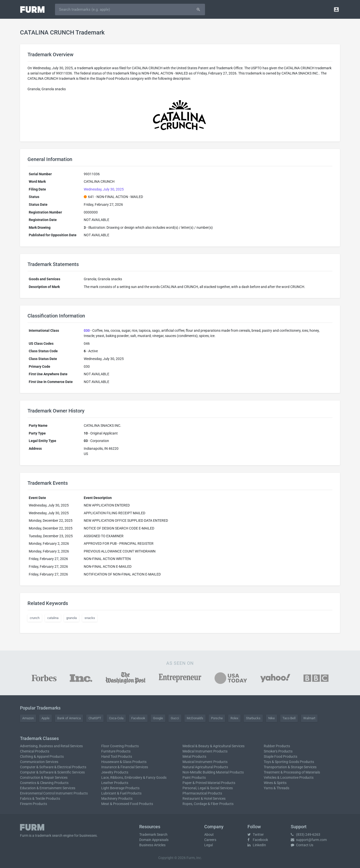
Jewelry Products (115, 772)
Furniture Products (116, 751)
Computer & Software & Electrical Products (53, 767)
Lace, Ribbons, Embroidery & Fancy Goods (134, 777)
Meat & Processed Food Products (127, 804)
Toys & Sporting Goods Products (289, 762)
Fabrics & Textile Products (40, 798)
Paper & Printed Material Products (209, 783)
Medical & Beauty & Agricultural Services (213, 746)
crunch (35, 618)
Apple (45, 718)
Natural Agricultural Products (205, 767)
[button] (336, 9)
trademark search (49, 835)
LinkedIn (257, 845)
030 (87, 330)
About (209, 834)
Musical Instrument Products (205, 762)
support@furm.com (309, 840)
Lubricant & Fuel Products (121, 793)
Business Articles (152, 845)
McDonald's (195, 718)
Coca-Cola (116, 718)
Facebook (138, 718)
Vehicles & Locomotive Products (289, 777)
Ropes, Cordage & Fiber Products (208, 804)
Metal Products (194, 756)
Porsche (217, 718)
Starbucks (253, 718)
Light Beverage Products (120, 788)
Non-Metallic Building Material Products (213, 772)
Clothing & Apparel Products (42, 756)
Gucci (175, 718)
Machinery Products (117, 798)
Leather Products (115, 783)
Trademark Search (153, 834)
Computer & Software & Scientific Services (52, 772)
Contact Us (302, 845)
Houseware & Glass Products (124, 762)
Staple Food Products (280, 756)
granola (71, 618)
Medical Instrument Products (205, 751)
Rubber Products (277, 746)
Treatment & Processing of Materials (292, 772)
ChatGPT (95, 718)
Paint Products (194, 777)
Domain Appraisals (154, 840)
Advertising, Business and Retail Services (51, 746)
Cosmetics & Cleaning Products (44, 783)
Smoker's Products (278, 751)
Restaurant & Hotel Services (204, 798)
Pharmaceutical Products (202, 793)
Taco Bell (289, 718)
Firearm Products (33, 804)
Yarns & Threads (276, 788)
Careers (210, 840)
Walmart (309, 718)
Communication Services (39, 762)
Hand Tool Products (117, 756)
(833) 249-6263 (305, 834)
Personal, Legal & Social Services (208, 788)
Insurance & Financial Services (125, 767)
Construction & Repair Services (44, 777)
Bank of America (69, 718)
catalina (53, 618)
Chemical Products (35, 751)
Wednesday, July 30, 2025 (104, 189)
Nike (271, 718)
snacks (90, 618)
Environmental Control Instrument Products (54, 793)
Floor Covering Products (120, 746)
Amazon (28, 718)
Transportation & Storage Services (290, 767)
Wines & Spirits (275, 783)
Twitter (256, 834)
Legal (208, 845)
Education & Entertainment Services (48, 788)
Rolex (234, 718)
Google (158, 718)
